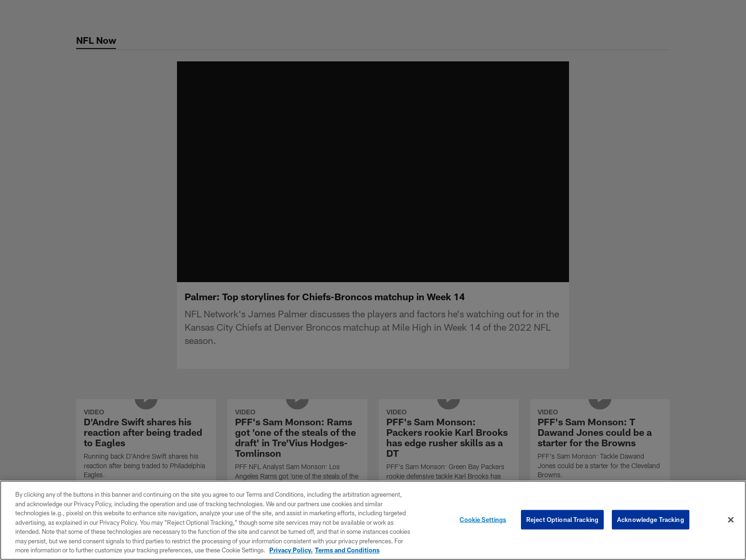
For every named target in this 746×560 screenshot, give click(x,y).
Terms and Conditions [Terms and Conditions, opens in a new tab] (347, 550)
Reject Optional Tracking (562, 519)
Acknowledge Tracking (651, 519)
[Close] (731, 520)
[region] (373, 520)
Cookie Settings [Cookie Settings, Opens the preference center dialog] (483, 519)
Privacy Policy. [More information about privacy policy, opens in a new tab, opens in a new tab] (291, 550)
